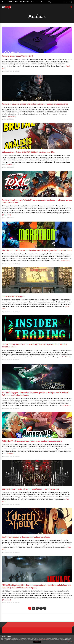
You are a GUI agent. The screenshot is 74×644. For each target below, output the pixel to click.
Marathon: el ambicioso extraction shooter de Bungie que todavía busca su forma (37, 250)
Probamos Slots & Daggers (13, 296)
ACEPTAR (37, 642)
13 (41, 608)
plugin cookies (70, 642)
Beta (38, 2)
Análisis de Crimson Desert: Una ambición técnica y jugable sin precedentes (35, 104)
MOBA (28, 2)
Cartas (4, 2)
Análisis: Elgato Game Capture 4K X (17, 56)
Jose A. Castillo (8, 71)
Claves (42, 2)
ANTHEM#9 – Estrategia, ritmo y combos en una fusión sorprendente (32, 441)
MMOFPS (9, 2)
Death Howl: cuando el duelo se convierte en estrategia (26, 537)
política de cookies (44, 640)
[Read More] (12, 116)
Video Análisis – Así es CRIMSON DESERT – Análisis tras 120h (28, 152)
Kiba (4, 119)
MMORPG (16, 2)
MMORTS (22, 2)
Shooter (33, 2)
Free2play (48, 2)
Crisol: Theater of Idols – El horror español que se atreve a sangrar (31, 489)
